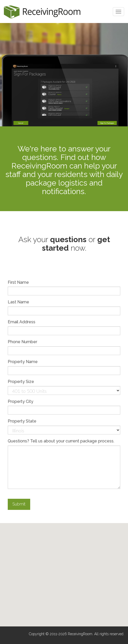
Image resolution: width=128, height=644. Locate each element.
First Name (18, 282)
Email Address (22, 322)
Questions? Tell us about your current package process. (61, 441)
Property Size (21, 382)
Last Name (18, 302)
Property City (21, 401)
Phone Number (22, 342)
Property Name (23, 362)
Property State (22, 421)
